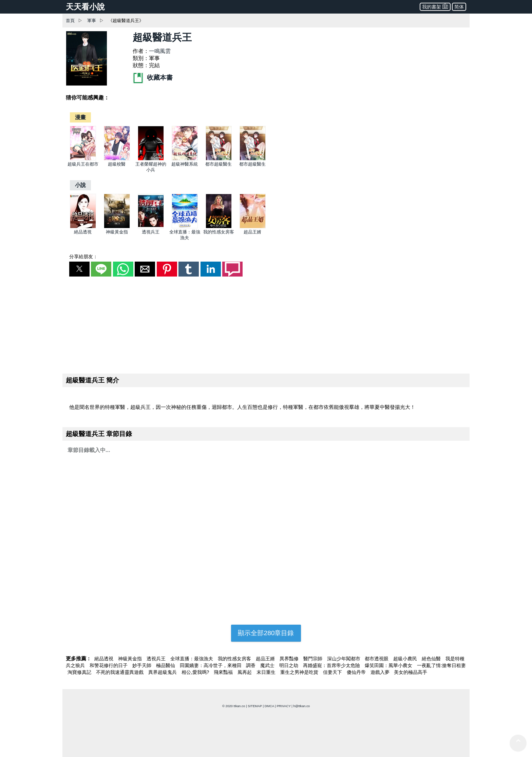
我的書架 (435, 6)
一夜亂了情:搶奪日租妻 (441, 665)
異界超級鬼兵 (163, 672)
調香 (251, 665)
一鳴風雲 (160, 51)
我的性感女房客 (219, 232)
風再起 (245, 672)
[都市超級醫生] (219, 159)
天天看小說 (85, 7)
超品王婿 (252, 232)
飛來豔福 (224, 672)
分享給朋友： (83, 257)
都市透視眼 (377, 659)
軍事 (92, 21)
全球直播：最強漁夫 (192, 659)
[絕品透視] (83, 227)
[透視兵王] (151, 227)
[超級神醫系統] (185, 159)
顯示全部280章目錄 (266, 633)
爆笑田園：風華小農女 (389, 665)
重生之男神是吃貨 (300, 672)
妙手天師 (142, 665)
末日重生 (267, 672)
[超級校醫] (117, 159)
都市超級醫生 (218, 164)
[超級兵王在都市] (83, 159)
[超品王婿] (253, 227)
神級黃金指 (117, 232)
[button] (79, 269)
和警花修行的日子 (109, 665)
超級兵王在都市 (83, 164)
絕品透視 (83, 232)
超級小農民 (406, 659)
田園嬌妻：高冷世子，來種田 (211, 665)
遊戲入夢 (381, 672)
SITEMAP (255, 706)
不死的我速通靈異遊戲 (120, 672)
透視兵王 (151, 232)
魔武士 (268, 665)
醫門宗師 (313, 659)
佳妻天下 (333, 672)
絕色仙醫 (432, 659)
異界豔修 (290, 659)
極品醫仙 (166, 665)
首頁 (70, 21)
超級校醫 (117, 164)
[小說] (80, 185)
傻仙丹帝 (357, 672)
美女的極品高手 (411, 672)
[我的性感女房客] (219, 227)
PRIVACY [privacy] (283, 706)
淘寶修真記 (80, 672)
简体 (459, 7)
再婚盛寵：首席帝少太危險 (332, 665)
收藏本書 (153, 78)
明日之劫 (289, 665)
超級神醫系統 (185, 164)
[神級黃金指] (117, 227)
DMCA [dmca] (269, 706)
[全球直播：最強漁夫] (185, 227)
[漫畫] (80, 117)
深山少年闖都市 (344, 659)
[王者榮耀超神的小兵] (151, 159)
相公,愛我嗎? (196, 672)
